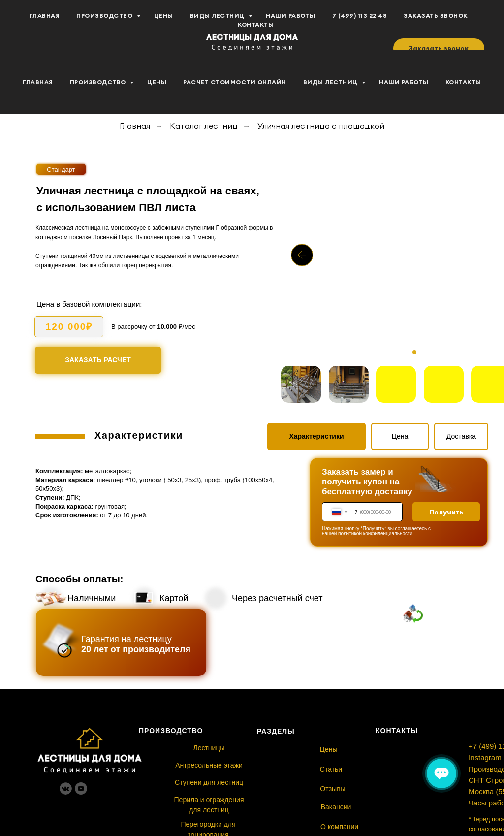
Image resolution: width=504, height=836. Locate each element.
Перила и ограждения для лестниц (209, 805)
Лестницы (209, 748)
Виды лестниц (331, 82)
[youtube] (51, 25)
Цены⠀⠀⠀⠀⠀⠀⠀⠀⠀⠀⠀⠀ (358, 749)
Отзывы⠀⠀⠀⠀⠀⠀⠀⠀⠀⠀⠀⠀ (362, 789)
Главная (38, 82)
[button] (439, 48)
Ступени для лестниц (209, 782)
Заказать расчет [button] (98, 360)
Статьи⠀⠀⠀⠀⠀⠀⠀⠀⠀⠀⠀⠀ (361, 769)
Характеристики (316, 436)
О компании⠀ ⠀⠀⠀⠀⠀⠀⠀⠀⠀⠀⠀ (370, 827)
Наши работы (404, 82)
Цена (400, 436)
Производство (99, 82)
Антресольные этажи (209, 765)
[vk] (30, 25)
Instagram (485, 757)
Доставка (461, 436)
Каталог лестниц (204, 126)
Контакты (463, 82)
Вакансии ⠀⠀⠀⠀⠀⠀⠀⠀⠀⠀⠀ (364, 807)
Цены (157, 82)
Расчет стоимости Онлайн (235, 82)
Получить (446, 512)
